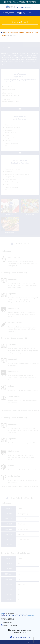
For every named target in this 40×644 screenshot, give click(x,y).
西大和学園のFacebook (20, 637)
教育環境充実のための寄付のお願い (20, 631)
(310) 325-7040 (7, 625)
